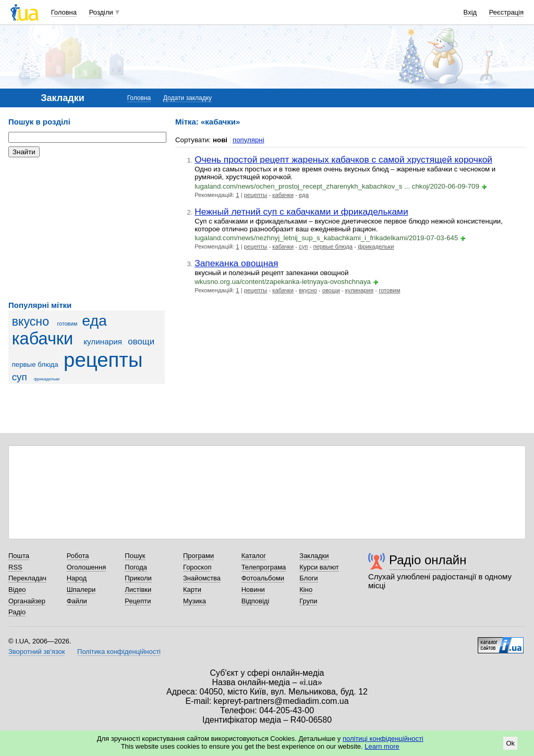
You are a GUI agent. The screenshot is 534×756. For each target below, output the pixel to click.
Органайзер (27, 601)
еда (94, 320)
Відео (17, 590)
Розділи (101, 12)
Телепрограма (264, 567)
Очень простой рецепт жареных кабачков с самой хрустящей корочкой (343, 159)
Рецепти (138, 601)
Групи (308, 601)
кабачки (43, 339)
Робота (78, 556)
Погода (136, 567)
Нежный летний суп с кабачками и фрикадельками (301, 212)
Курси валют (319, 567)
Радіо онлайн (428, 560)
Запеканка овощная (236, 263)
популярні (248, 140)
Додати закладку (187, 98)
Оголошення (87, 567)
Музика (195, 601)
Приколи (138, 578)
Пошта (19, 556)
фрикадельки (47, 379)
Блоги (308, 578)
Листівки (138, 590)
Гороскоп (197, 567)
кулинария (103, 342)
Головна (64, 12)
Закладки (314, 556)
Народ (77, 578)
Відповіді (256, 601)
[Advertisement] (87, 229)
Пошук (135, 556)
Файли (77, 601)
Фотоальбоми (263, 578)
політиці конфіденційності (383, 739)
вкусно (31, 321)
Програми (198, 556)
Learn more (382, 746)
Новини (253, 590)
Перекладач (27, 578)
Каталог (254, 556)
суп (20, 377)
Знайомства (202, 578)
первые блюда (35, 364)
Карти (192, 590)
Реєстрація (506, 12)
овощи (141, 342)
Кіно (306, 590)
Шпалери (81, 590)
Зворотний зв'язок (37, 652)
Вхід (470, 12)
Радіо (17, 612)
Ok (510, 743)
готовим (67, 324)
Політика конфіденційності (119, 652)
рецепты (103, 360)
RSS (15, 567)
